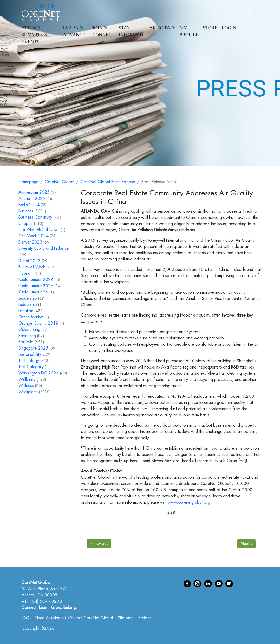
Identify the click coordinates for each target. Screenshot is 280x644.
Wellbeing (27, 379)
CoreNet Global (59, 182)
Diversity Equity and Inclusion (44, 248)
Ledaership (28, 305)
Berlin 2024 (29, 205)
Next (246, 544)
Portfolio (26, 342)
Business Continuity (35, 217)
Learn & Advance (74, 31)
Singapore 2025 (33, 348)
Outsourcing (29, 330)
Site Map (126, 618)
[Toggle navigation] (29, 52)
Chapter (26, 224)
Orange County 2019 (38, 323)
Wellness (26, 386)
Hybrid (24, 273)
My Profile (189, 31)
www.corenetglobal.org (189, 502)
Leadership (28, 298)
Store (210, 28)
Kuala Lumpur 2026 (36, 286)
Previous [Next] (99, 544)
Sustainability (30, 354)
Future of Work (32, 267)
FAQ (26, 618)
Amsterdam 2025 (34, 192)
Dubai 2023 (30, 261)
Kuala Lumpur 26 (33, 292)
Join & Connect (103, 31)
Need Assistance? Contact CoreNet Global (74, 618)
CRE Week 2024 (34, 236)
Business (26, 211)
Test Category (31, 367)
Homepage (28, 182)
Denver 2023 (30, 242)
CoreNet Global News (39, 230)
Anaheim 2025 (32, 199)
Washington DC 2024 (39, 373)
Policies (145, 618)
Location (26, 311)
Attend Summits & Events (35, 35)
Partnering (27, 336)
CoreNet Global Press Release (108, 182)
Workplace (28, 392)
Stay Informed (131, 31)
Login (229, 28)
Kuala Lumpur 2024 (36, 280)
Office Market (31, 317)
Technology (29, 361)
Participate (161, 28)
